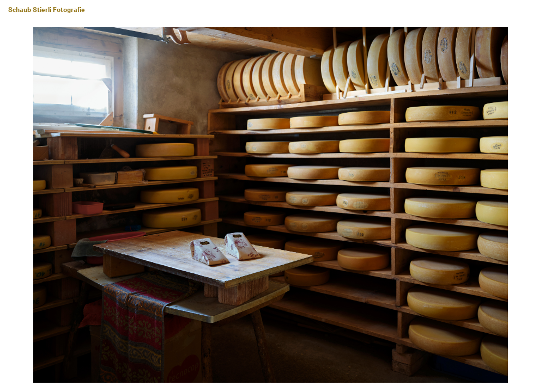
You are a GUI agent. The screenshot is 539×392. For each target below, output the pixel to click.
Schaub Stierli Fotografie (47, 10)
